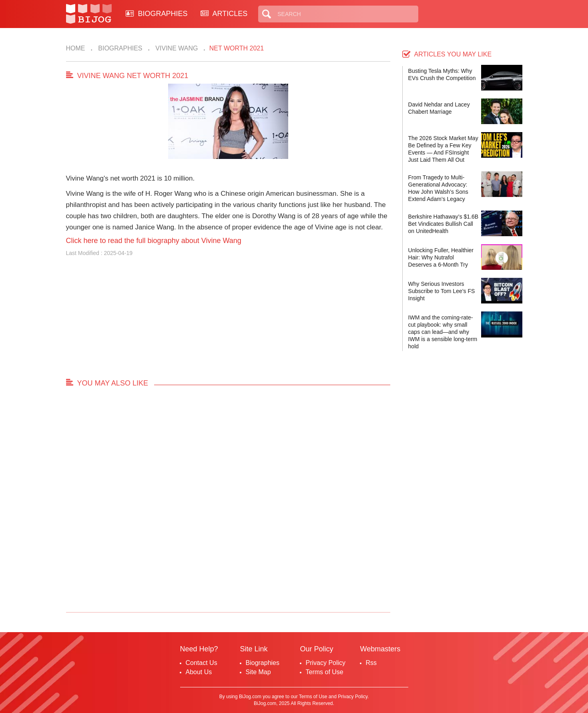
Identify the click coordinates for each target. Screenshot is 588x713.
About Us (199, 672)
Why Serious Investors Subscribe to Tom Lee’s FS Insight (442, 291)
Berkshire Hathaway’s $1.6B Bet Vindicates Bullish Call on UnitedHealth (444, 224)
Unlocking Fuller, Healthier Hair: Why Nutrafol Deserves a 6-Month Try (441, 257)
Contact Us (202, 663)
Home (76, 48)
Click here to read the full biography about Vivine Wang (154, 241)
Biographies (119, 48)
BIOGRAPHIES (157, 14)
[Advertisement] (228, 321)
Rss (371, 663)
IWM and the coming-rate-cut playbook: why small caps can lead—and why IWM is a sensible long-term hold (443, 332)
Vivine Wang (176, 48)
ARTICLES (224, 14)
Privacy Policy (326, 663)
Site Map (258, 672)
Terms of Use (325, 672)
